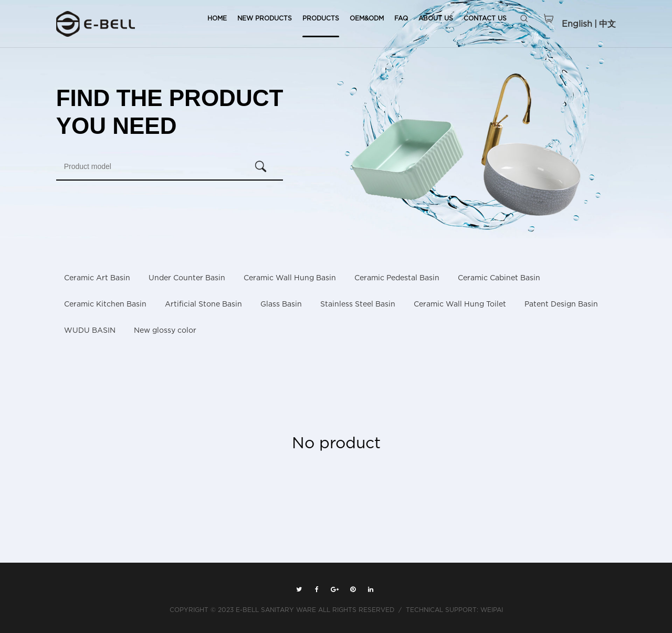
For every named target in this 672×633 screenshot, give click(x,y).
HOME (217, 18)
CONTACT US (485, 18)
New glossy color (165, 330)
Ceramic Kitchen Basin (105, 304)
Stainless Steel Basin (358, 304)
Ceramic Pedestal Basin (397, 278)
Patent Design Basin (561, 304)
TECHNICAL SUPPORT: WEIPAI (454, 610)
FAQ (401, 18)
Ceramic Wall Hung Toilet (460, 304)
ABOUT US (436, 18)
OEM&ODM (367, 18)
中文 (607, 24)
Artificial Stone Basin (203, 304)
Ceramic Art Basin (97, 278)
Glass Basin (281, 304)
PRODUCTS (321, 18)
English (577, 24)
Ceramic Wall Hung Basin (290, 278)
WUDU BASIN (90, 330)
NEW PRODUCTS (265, 18)
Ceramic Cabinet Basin (499, 278)
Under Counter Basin (187, 278)
